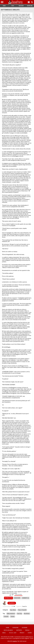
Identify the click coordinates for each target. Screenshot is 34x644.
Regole (27, 630)
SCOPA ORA (30, 6)
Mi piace (10, 595)
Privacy (22, 633)
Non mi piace (13, 595)
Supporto (19, 630)
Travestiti (6, 617)
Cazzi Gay (19, 614)
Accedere (25, 628)
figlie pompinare (11, 614)
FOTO (13, 6)
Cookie (30, 633)
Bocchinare (27, 614)
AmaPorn (15, 641)
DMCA (4, 633)
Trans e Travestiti (22, 610)
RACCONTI (21, 6)
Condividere (17, 598)
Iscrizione (15, 628)
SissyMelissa (12, 603)
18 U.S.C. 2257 (13, 633)
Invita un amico (8, 630)
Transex (12, 617)
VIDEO (4, 6)
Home (7, 628)
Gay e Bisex (13, 610)
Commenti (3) (25, 598)
